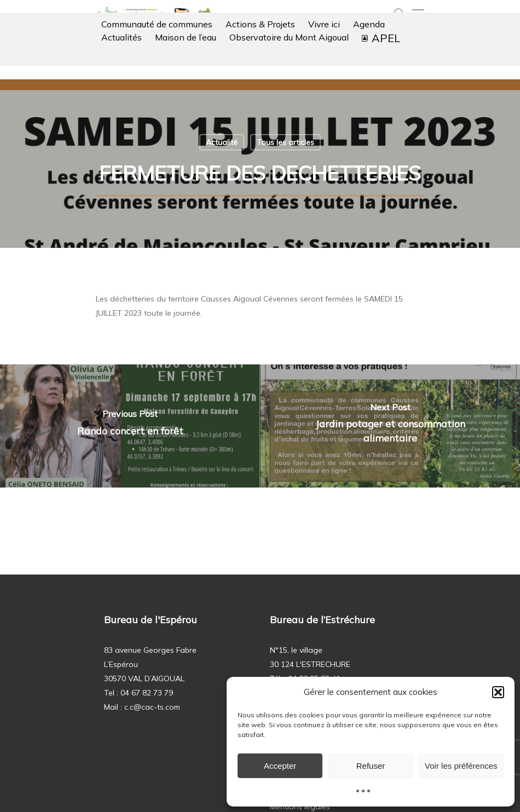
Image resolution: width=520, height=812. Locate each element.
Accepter (280, 766)
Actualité (222, 142)
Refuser (371, 766)
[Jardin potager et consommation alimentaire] (390, 426)
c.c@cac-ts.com (152, 707)
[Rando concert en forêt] (130, 426)
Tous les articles (285, 142)
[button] (498, 692)
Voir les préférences (461, 766)
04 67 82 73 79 (147, 693)
